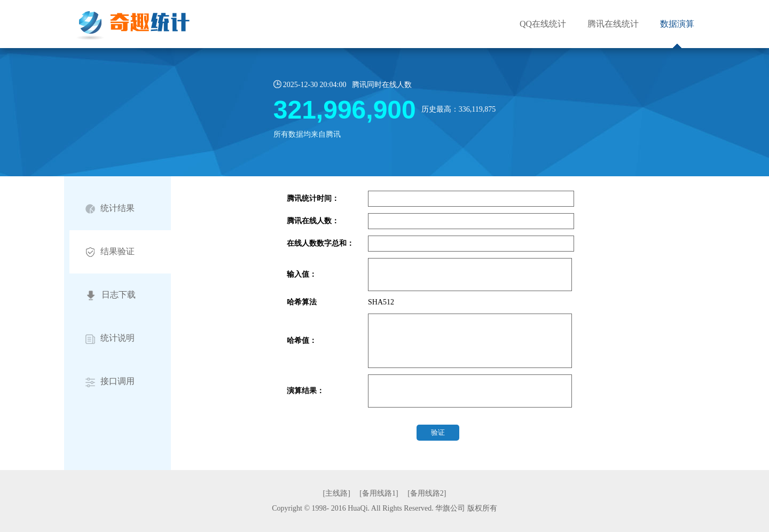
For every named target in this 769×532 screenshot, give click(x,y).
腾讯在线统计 (613, 24)
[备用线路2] (427, 493)
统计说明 (110, 338)
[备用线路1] (379, 493)
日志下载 (111, 295)
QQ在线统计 (543, 24)
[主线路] (337, 493)
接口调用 (110, 382)
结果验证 (110, 252)
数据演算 (677, 24)
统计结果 (110, 209)
